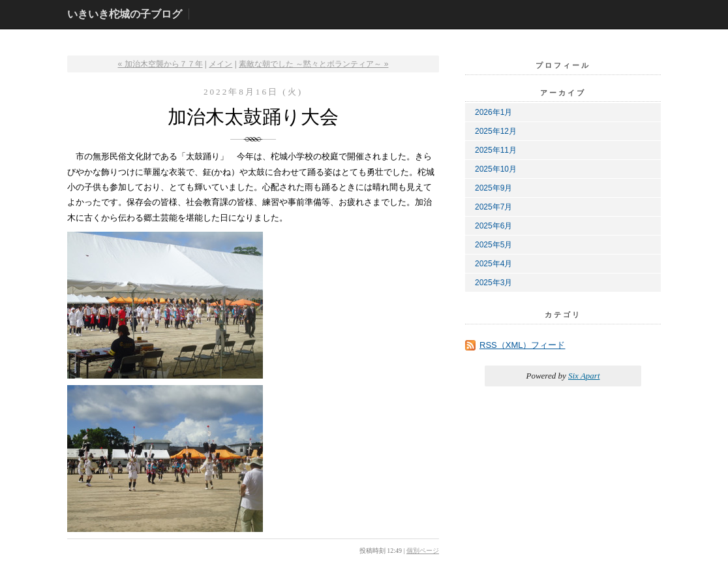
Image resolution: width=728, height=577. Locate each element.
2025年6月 (493, 226)
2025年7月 (493, 207)
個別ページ (423, 551)
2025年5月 (493, 245)
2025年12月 (496, 131)
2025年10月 (496, 169)
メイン (220, 64)
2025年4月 (493, 264)
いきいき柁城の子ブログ (125, 14)
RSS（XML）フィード (522, 345)
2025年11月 (496, 150)
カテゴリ (563, 315)
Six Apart (584, 376)
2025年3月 (493, 283)
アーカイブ (563, 93)
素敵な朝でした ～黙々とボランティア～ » (313, 64)
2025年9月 (493, 188)
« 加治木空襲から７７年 (160, 64)
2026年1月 (493, 112)
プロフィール (563, 65)
